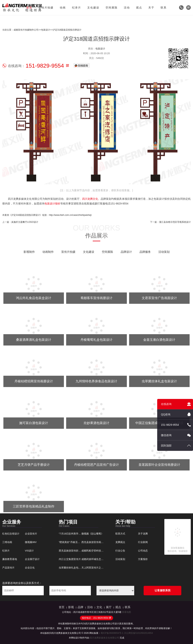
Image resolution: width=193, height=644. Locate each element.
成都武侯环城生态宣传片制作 (97, 559)
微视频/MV (31, 542)
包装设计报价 (52, 204)
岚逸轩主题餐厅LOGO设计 (25, 222)
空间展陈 (112, 8)
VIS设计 (29, 551)
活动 (127, 8)
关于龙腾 (143, 534)
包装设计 (46, 30)
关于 (151, 8)
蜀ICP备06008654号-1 (112, 633)
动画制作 (48, 252)
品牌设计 (126, 252)
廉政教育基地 (10, 559)
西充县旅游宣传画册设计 (95, 542)
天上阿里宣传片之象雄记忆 (96, 568)
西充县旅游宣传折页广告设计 (75, 551)
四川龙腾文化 (90, 199)
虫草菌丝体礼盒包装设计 (72, 568)
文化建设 (93, 8)
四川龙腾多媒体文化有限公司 (104, 638)
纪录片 (77, 8)
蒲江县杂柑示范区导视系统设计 (175, 222)
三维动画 (7, 542)
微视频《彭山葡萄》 (92, 534)
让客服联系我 (162, 590)
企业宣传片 (31, 534)
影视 (71, 607)
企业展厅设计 (32, 559)
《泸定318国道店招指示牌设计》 (26, 215)
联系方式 (120, 534)
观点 (139, 8)
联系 (164, 8)
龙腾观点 (120, 542)
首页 (29, 8)
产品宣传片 (8, 568)
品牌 (80, 607)
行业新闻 (143, 542)
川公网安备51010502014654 (138, 633)
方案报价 (143, 559)
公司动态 (143, 551)
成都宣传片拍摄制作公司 (26, 30)
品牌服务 (145, 252)
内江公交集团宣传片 (70, 559)
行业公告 (120, 551)
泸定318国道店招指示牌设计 (67, 30)
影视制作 (29, 252)
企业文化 (30, 568)
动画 (63, 8)
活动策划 (164, 252)
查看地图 (126, 612)
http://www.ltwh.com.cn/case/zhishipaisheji (70, 215)
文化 (99, 607)
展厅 (109, 607)
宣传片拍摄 (46, 8)
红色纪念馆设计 (11, 534)
